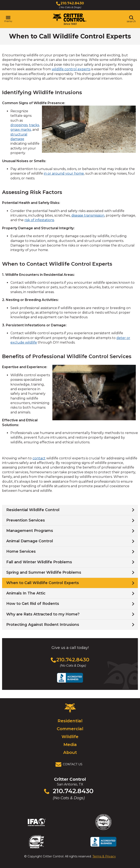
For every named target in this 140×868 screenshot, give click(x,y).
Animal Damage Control (30, 541)
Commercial (70, 729)
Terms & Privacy (104, 856)
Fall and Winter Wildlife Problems (39, 562)
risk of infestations (39, 220)
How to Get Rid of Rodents (33, 604)
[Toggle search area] (131, 19)
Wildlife (70, 737)
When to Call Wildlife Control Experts (43, 583)
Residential (70, 721)
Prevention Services (26, 520)
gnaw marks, (21, 130)
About (70, 752)
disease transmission (88, 215)
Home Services (21, 551)
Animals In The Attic (26, 593)
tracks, (34, 125)
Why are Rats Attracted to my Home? (43, 614)
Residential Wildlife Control (33, 510)
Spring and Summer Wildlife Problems (44, 572)
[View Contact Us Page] (70, 764)
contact (39, 458)
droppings (19, 125)
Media (70, 745)
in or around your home (64, 173)
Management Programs (30, 531)
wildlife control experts (71, 69)
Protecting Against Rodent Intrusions (43, 625)
